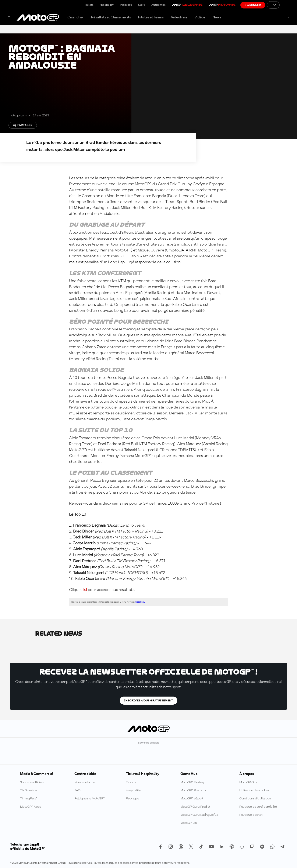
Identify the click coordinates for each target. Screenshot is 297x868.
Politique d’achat (251, 815)
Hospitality (107, 5)
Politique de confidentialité (258, 807)
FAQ (77, 791)
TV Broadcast (29, 791)
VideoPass (179, 17)
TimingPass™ (29, 799)
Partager (23, 125)
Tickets (89, 5)
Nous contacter (85, 782)
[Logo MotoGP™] (38, 18)
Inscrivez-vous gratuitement (148, 701)
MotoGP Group (250, 782)
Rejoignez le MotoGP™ (90, 799)
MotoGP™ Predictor (194, 791)
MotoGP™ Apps (31, 807)
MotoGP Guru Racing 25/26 (199, 815)
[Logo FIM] (288, 5)
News (217, 17)
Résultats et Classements (111, 17)
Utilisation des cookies (254, 791)
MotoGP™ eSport (192, 799)
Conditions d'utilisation (255, 799)
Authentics (158, 5)
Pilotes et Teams (151, 17)
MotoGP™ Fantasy (192, 782)
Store (142, 5)
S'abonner (253, 5)
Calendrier (76, 17)
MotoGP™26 (189, 823)
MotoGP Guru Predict (195, 807)
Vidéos (200, 17)
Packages (126, 5)
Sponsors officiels (32, 782)
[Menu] (9, 18)
